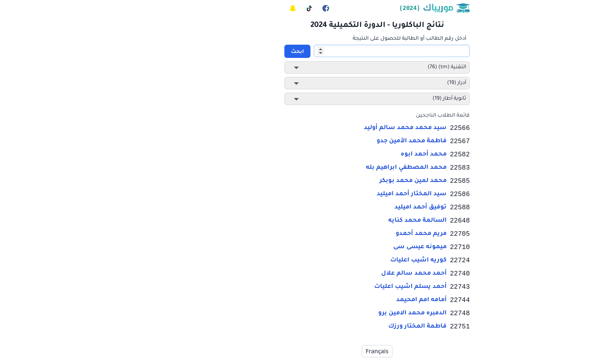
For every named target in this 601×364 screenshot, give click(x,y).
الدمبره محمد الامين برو (336, 314)
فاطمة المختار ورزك (341, 327)
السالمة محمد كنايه (341, 221)
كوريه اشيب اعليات (342, 261)
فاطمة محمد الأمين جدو (335, 141)
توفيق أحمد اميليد (344, 208)
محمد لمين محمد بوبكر (337, 181)
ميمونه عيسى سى (343, 247)
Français (300, 351)
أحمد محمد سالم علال (337, 274)
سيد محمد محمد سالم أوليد (329, 128)
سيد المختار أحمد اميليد (335, 194)
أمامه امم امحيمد (345, 300)
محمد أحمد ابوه (347, 155)
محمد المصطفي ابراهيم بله (330, 168)
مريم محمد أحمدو (345, 234)
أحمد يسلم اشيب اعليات (334, 287)
